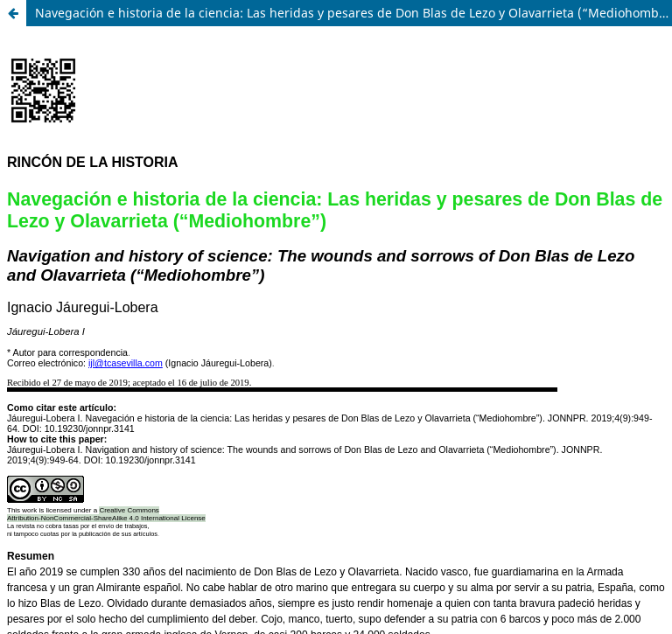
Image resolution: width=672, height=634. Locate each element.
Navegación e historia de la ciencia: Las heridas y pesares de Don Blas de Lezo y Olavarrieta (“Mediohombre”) (353, 13)
